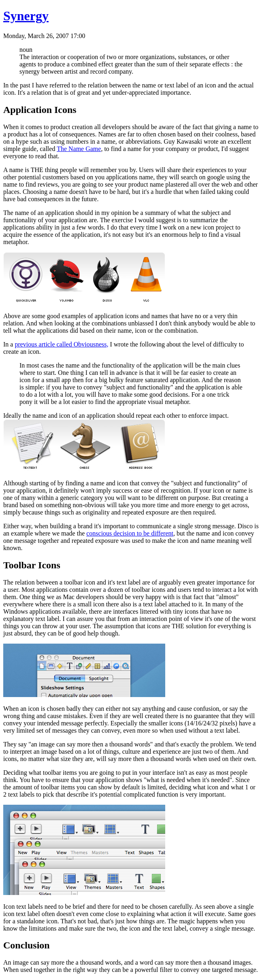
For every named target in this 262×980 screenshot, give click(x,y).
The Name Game (79, 149)
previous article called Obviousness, (61, 344)
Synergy (26, 16)
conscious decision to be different (130, 533)
